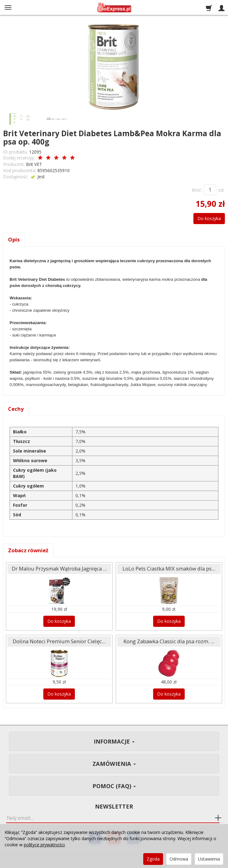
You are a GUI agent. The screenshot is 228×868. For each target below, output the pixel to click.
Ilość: (197, 190)
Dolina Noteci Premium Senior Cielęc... (59, 641)
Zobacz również (28, 550)
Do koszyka (209, 218)
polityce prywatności (44, 845)
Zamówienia (114, 764)
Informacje (114, 741)
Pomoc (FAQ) (114, 786)
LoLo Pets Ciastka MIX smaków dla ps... (169, 569)
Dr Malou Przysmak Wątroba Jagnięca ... (59, 569)
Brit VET (34, 164)
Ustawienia (209, 859)
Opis (14, 239)
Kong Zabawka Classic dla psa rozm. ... (169, 641)
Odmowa (179, 859)
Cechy (16, 409)
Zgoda (153, 859)
